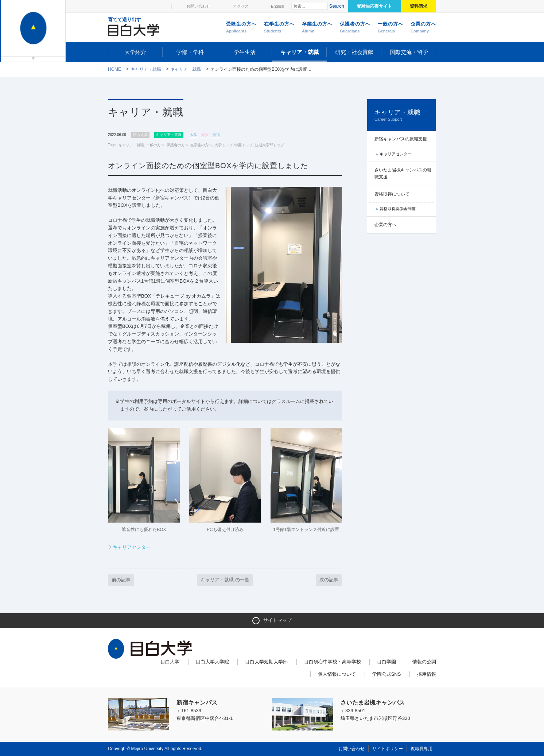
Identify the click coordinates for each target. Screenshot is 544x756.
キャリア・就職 (300, 52)
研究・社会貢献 (354, 52)
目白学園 (386, 662)
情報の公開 (424, 662)
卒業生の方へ (317, 28)
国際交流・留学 (409, 52)
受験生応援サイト (374, 6)
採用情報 (427, 674)
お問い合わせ (198, 6)
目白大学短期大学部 (266, 662)
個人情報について (337, 674)
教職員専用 (421, 749)
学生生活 (245, 52)
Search (337, 6)
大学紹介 (135, 52)
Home (114, 69)
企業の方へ (423, 28)
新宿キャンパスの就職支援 (401, 139)
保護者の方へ (355, 28)
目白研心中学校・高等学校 (333, 662)
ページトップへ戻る (421, 735)
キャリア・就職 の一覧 (225, 580)
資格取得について (392, 194)
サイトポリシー (388, 749)
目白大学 (170, 662)
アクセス (241, 6)
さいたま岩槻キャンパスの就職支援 (403, 173)
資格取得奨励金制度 (398, 209)
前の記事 (121, 580)
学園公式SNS (387, 674)
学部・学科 (190, 52)
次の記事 (329, 580)
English (277, 6)
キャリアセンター (132, 547)
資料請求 (419, 6)
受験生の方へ (241, 28)
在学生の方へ (279, 28)
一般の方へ (390, 28)
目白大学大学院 (212, 662)
